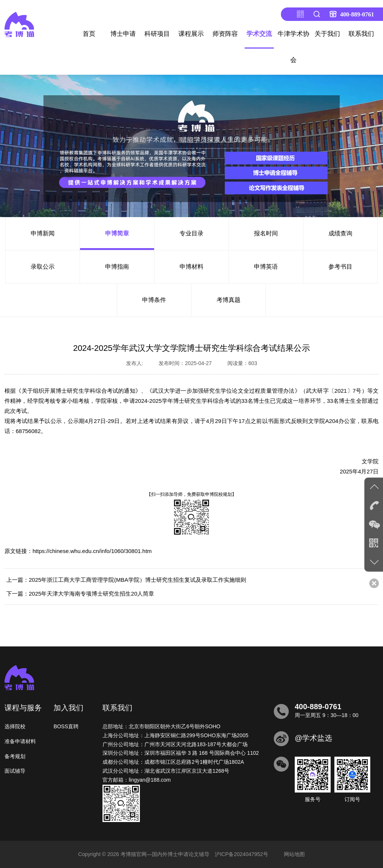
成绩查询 (340, 233)
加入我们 (68, 708)
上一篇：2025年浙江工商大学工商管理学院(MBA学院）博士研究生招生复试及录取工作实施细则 (126, 580)
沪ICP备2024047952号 (241, 854)
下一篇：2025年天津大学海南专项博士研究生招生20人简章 (80, 594)
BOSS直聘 (66, 726)
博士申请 (123, 34)
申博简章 (117, 233)
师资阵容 (225, 34)
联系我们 (361, 34)
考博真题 (229, 300)
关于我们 (327, 34)
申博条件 (154, 300)
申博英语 (266, 267)
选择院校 (15, 726)
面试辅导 (15, 771)
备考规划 (15, 756)
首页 (89, 34)
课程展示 (191, 34)
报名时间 (266, 233)
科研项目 (157, 34)
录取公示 (43, 267)
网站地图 (294, 854)
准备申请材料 (20, 741)
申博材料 (191, 267)
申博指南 (117, 267)
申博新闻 (43, 233)
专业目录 (191, 233)
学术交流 (259, 34)
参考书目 (340, 267)
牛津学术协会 (293, 47)
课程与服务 (23, 708)
